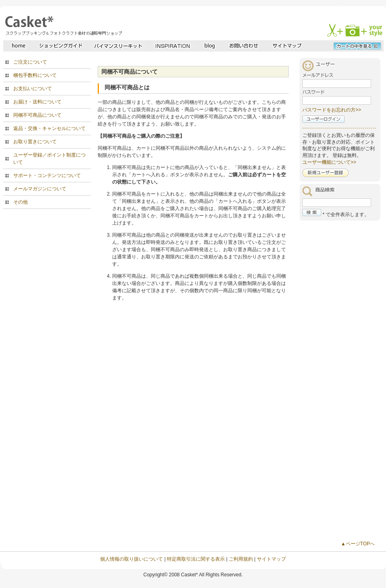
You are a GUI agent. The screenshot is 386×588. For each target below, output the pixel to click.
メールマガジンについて (40, 189)
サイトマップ (271, 559)
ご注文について (30, 62)
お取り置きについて (35, 142)
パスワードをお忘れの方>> (332, 110)
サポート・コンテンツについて (47, 175)
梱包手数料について (35, 75)
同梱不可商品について (37, 115)
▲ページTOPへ (358, 544)
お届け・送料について (37, 102)
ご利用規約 (241, 559)
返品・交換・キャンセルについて (49, 128)
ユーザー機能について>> (329, 162)
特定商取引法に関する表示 (196, 559)
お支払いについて (33, 89)
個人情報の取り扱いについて (131, 559)
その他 (21, 202)
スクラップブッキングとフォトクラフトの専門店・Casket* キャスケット (63, 25)
